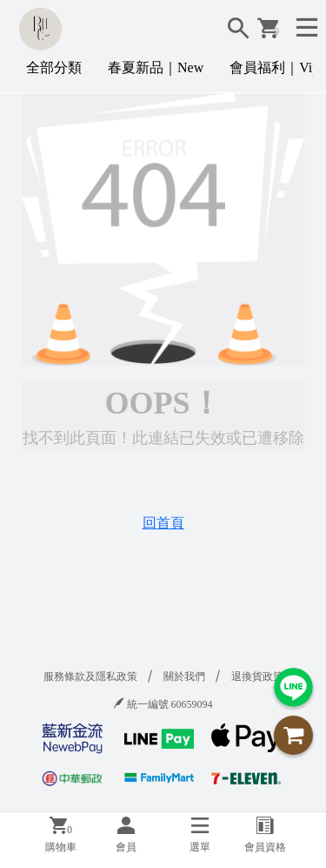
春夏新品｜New (156, 67)
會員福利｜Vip (274, 67)
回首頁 (163, 523)
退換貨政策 (257, 676)
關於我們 (184, 676)
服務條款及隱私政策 (90, 676)
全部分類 (54, 67)
